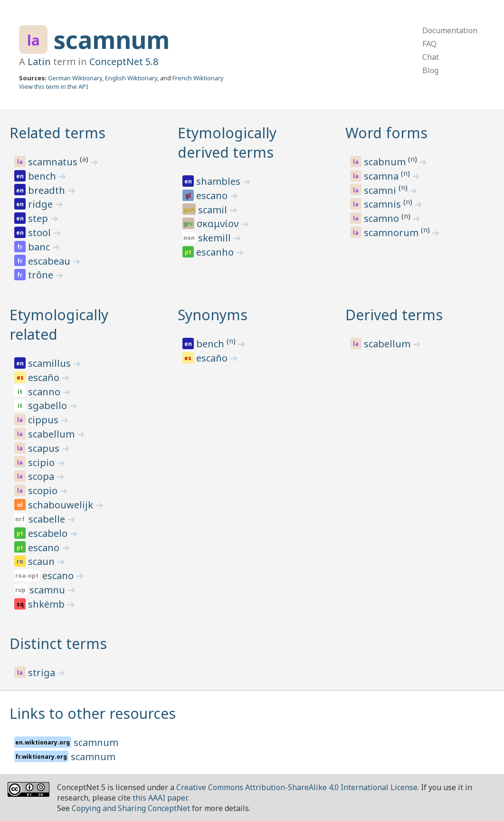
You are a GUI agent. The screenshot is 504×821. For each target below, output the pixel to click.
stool (41, 233)
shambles (219, 181)
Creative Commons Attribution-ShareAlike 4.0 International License (297, 787)
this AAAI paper (160, 798)
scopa (42, 476)
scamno (383, 218)
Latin (39, 62)
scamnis (384, 204)
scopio (44, 491)
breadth (48, 190)
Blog (430, 70)
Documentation (450, 30)
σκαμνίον (219, 224)
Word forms (386, 133)
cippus (44, 420)
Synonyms (213, 315)
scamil (214, 210)
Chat (431, 57)
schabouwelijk (62, 505)
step (39, 218)
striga (43, 673)
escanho (216, 252)
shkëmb (48, 604)
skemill (216, 238)
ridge (42, 204)
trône (42, 275)
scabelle (48, 519)
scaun (43, 561)
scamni (381, 190)
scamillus (51, 363)
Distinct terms (58, 644)
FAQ (429, 44)
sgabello (49, 406)
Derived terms (394, 315)
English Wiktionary (131, 78)
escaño (45, 377)
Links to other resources (93, 713)
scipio (43, 463)
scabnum (386, 162)
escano (213, 196)
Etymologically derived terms (227, 143)
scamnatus (54, 162)
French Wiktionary (198, 78)
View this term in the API (54, 86)
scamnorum (392, 233)
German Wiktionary (75, 78)
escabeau (50, 261)
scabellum (52, 434)
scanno (45, 392)
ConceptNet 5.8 (124, 62)
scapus (45, 448)
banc (40, 247)
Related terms (57, 133)
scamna (382, 176)
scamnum (112, 40)
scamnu (48, 590)
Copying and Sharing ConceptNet (131, 808)
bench (43, 176)
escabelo (49, 533)
